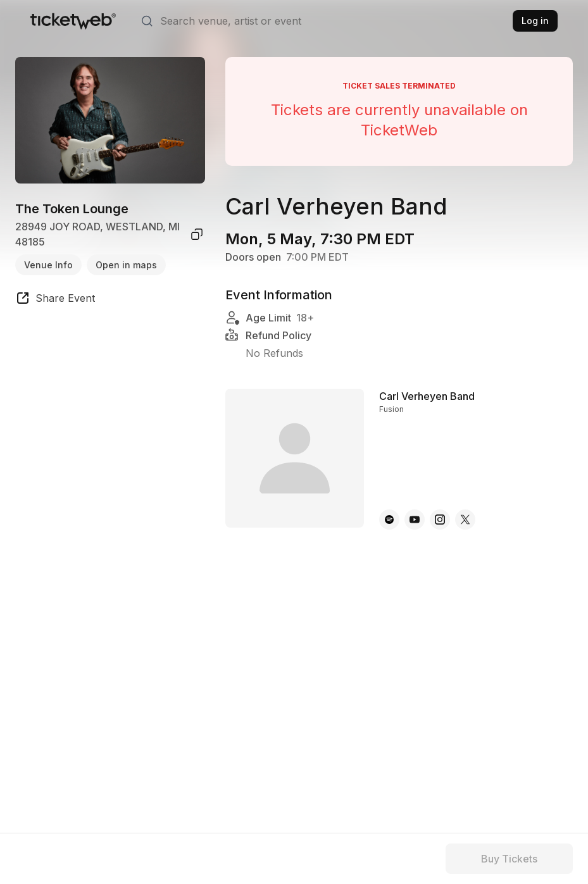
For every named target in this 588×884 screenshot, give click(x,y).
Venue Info (48, 265)
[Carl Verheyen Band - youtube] (415, 520)
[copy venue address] (197, 234)
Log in (535, 21)
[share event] (55, 300)
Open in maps (126, 265)
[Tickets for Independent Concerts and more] (73, 21)
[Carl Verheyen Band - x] (465, 520)
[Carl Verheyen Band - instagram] (440, 520)
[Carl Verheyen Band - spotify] (389, 520)
